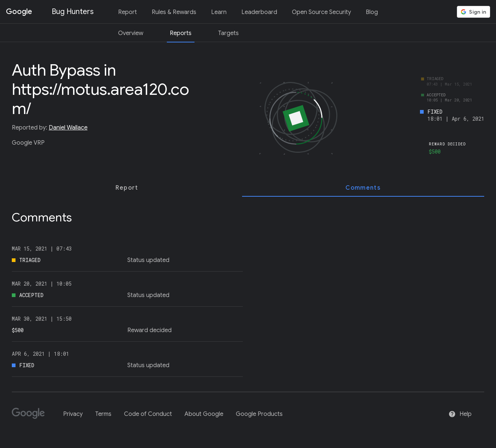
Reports (181, 33)
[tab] (127, 188)
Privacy (73, 414)
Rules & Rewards (174, 12)
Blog (372, 12)
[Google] (31, 416)
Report (128, 12)
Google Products (259, 414)
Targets (228, 33)
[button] (473, 12)
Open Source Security (321, 12)
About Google (204, 414)
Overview (131, 33)
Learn (219, 12)
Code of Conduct (148, 414)
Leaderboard (259, 12)
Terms (103, 414)
